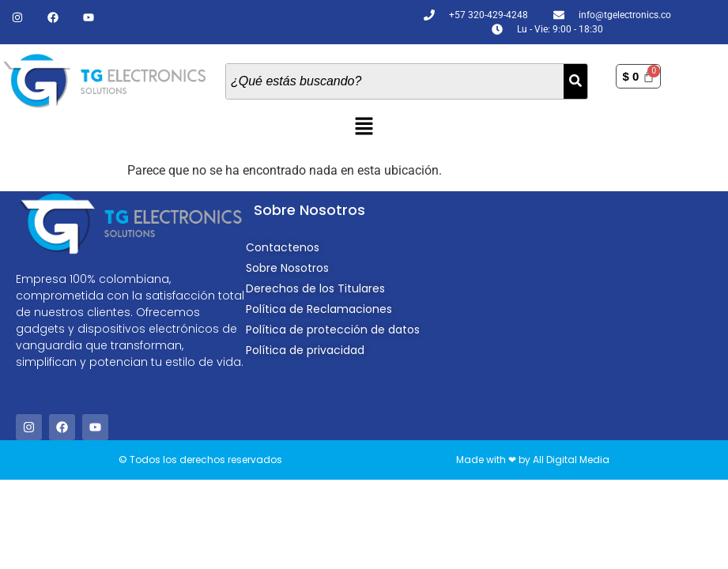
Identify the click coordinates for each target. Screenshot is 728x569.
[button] (364, 128)
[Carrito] (638, 76)
